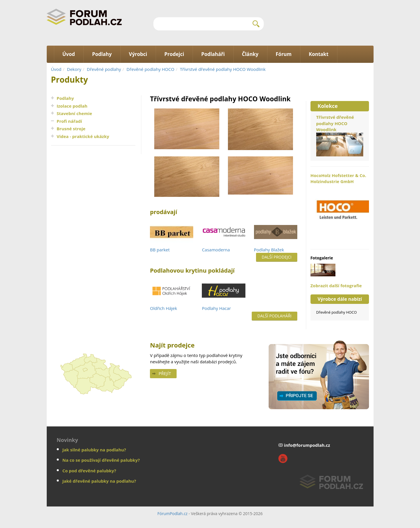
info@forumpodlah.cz (307, 445)
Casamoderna (216, 250)
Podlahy (65, 98)
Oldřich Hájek (163, 308)
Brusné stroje (71, 129)
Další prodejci (277, 257)
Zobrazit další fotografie (336, 286)
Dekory (74, 69)
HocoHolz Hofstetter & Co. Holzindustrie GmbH (340, 208)
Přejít (165, 373)
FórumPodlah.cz (172, 514)
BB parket (160, 250)
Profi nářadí (70, 121)
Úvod (56, 69)
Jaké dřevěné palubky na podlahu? (99, 481)
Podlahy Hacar (216, 308)
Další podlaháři (275, 316)
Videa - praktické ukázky (83, 136)
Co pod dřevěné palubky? (89, 471)
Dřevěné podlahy (104, 69)
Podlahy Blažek (269, 250)
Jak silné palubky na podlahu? (94, 450)
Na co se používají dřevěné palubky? (101, 460)
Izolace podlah (72, 106)
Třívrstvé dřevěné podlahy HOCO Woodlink (223, 69)
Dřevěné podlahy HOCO (150, 69)
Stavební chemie (75, 113)
